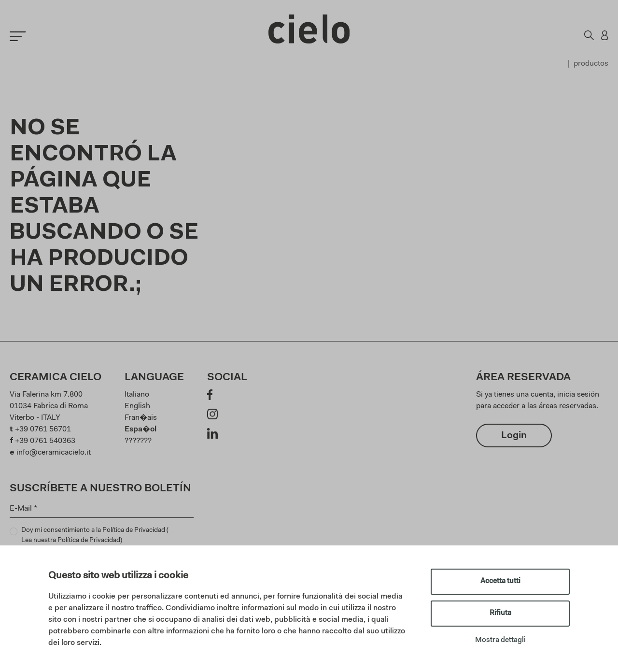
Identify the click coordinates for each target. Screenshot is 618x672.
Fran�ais (141, 418)
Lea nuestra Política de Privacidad (71, 541)
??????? (138, 441)
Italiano (137, 395)
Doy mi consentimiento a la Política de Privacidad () (95, 536)
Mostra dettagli (500, 640)
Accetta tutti (500, 581)
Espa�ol (140, 429)
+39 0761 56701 (43, 429)
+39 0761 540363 (45, 441)
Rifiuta (500, 613)
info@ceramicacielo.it (54, 453)
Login (514, 436)
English (137, 406)
